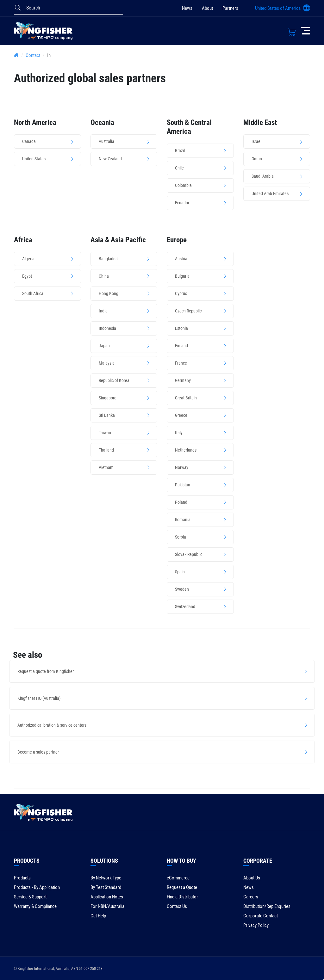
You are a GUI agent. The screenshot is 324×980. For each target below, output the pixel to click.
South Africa (33, 293)
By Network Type (106, 878)
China (104, 276)
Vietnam (106, 467)
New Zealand (110, 159)
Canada (29, 141)
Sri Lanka (107, 415)
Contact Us (177, 906)
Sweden (182, 589)
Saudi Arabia (263, 176)
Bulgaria (182, 276)
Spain (180, 572)
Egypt (27, 276)
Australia (106, 141)
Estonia (181, 328)
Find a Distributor (182, 897)
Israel (256, 141)
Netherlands (186, 450)
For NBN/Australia (107, 906)
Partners (230, 8)
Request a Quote (182, 887)
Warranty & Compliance (35, 906)
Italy (179, 433)
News (187, 8)
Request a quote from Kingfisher (46, 671)
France (181, 363)
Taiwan (105, 433)
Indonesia (107, 328)
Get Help (98, 916)
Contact (33, 55)
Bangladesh (109, 259)
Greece (181, 415)
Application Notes (107, 897)
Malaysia (107, 363)
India (103, 311)
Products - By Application (37, 887)
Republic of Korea (114, 380)
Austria (181, 259)
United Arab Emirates (270, 194)
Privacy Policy (256, 925)
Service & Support (30, 897)
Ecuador (182, 203)
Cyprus (181, 293)
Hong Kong (109, 293)
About (207, 8)
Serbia (181, 537)
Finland (181, 346)
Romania (183, 520)
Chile (179, 168)
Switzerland (185, 607)
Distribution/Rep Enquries (267, 906)
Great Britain (186, 398)
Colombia (183, 185)
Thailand (106, 450)
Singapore (108, 398)
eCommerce (178, 878)
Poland (181, 502)
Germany (183, 380)
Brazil (180, 151)
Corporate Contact (261, 916)
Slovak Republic (189, 554)
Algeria (28, 259)
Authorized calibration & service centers (52, 725)
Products (22, 878)
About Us (252, 878)
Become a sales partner (38, 752)
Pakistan (183, 485)
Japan (104, 346)
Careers (251, 897)
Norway (182, 467)
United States (34, 159)
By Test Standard (106, 887)
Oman (257, 159)
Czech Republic (188, 311)
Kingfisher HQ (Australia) (39, 698)
